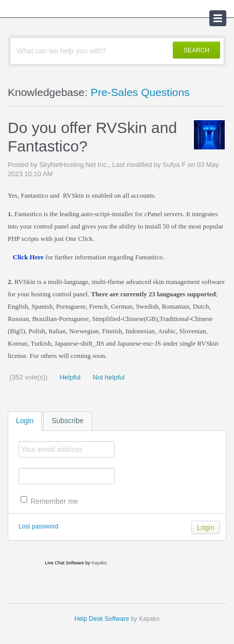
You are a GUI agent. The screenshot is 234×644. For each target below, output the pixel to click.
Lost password (38, 526)
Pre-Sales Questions (140, 92)
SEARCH (196, 50)
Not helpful (107, 377)
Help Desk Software (102, 619)
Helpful (69, 377)
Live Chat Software (64, 563)
